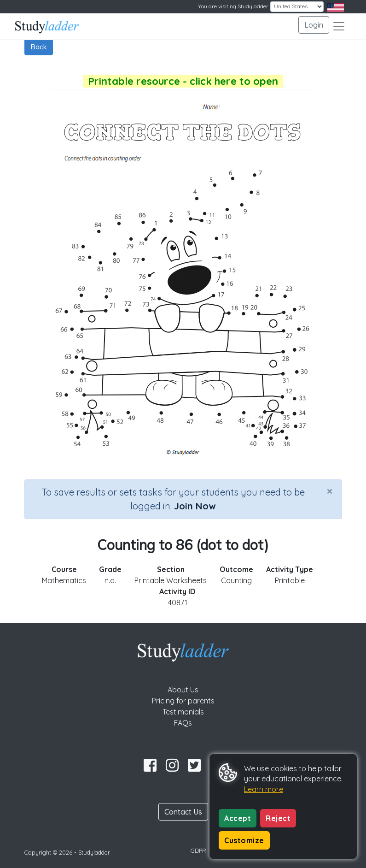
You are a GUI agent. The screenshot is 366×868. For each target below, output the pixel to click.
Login (314, 25)
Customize (244, 840)
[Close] (330, 491)
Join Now (195, 506)
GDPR (198, 850)
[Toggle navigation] (339, 26)
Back (39, 47)
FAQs (183, 723)
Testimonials (183, 712)
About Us (183, 690)
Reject (278, 818)
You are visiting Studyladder (233, 6)
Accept (238, 818)
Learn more (264, 789)
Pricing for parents (183, 701)
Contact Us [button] (183, 812)
